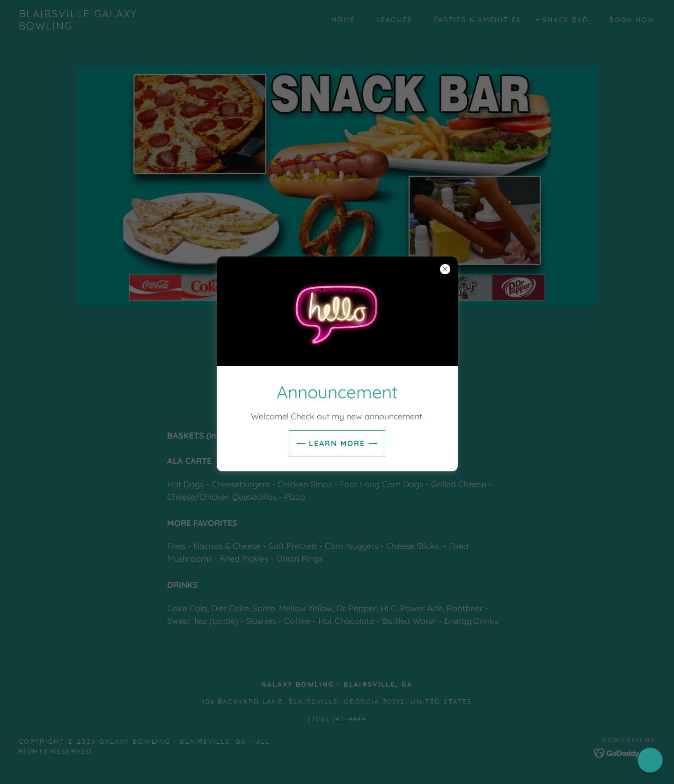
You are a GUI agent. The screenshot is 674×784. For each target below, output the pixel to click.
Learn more (337, 443)
